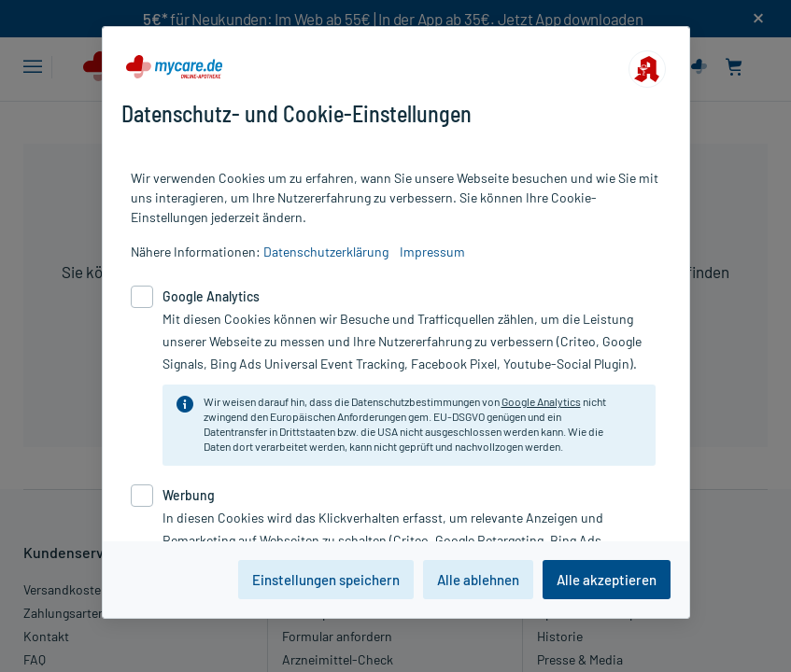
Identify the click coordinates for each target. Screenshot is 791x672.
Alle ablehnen (478, 580)
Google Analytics (541, 401)
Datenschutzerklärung (326, 252)
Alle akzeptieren (607, 580)
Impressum (432, 252)
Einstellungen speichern (326, 580)
